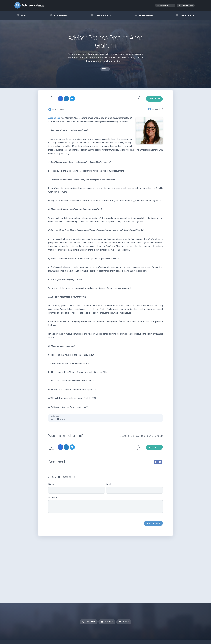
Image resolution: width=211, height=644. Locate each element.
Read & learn (101, 17)
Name (77, 493)
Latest (22, 16)
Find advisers (58, 16)
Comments (105, 509)
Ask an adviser (185, 16)
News (62, 114)
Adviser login (186, 5)
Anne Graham (54, 123)
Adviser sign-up (165, 6)
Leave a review (144, 16)
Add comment (153, 528)
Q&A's (124, 622)
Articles (107, 622)
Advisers (89, 622)
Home (55, 114)
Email (134, 493)
